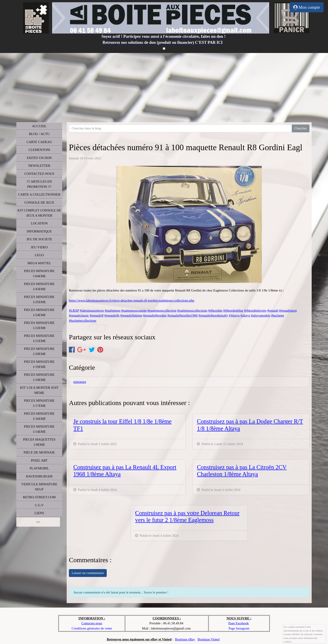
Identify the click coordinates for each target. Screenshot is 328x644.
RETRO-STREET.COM (39, 497)
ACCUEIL (39, 126)
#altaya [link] (245, 315)
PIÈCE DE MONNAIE (39, 452)
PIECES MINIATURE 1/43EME (39, 286)
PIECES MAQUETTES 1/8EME (39, 442)
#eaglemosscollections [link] (192, 310)
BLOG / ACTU (39, 134)
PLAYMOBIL (39, 468)
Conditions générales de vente (92, 628)
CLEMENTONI (39, 150)
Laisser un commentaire (88, 573)
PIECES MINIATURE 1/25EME (39, 299)
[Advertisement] (164, 87)
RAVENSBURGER (39, 476)
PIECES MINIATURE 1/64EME (39, 273)
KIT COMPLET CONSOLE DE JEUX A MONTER (39, 213)
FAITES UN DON (39, 158)
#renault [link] (273, 310)
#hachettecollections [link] (83, 321)
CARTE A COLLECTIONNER (39, 194)
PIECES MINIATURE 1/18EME (39, 377)
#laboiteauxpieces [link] (92, 310)
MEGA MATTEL (39, 263)
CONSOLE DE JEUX (39, 203)
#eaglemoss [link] (113, 310)
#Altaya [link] (234, 315)
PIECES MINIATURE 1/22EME (39, 325)
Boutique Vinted (209, 639)
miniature (80, 382)
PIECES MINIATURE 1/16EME (39, 416)
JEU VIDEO (39, 247)
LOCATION (39, 223)
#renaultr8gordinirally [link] (213, 315)
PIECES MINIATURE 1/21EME (39, 338)
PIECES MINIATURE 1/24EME (39, 312)
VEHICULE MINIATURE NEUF (39, 487)
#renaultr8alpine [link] (131, 315)
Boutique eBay (185, 639)
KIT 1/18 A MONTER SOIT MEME (39, 390)
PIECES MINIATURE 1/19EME (39, 364)
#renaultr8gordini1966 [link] (182, 315)
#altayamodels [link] (261, 315)
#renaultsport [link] (288, 310)
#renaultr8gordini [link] (155, 315)
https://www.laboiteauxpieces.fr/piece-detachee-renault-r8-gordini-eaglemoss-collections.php (132, 300)
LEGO (39, 255)
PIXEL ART (39, 460)
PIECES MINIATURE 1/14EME (39, 429)
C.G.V (39, 505)
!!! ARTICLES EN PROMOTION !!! (39, 184)
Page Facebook (238, 623)
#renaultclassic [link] (79, 315)
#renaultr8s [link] (112, 315)
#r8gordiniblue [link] (233, 310)
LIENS (39, 513)
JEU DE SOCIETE (39, 239)
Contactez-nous (92, 623)
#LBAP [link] (74, 310)
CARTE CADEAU (39, 142)
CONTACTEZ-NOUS (39, 174)
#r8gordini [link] (215, 310)
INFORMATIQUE (39, 231)
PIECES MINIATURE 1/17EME (39, 403)
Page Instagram (239, 628)
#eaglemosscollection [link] (162, 310)
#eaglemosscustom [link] (134, 310)
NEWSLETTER (39, 166)
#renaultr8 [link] (97, 315)
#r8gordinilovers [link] (255, 310)
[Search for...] (180, 129)
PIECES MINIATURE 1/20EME (39, 351)
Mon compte (307, 7)
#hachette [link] (278, 315)
